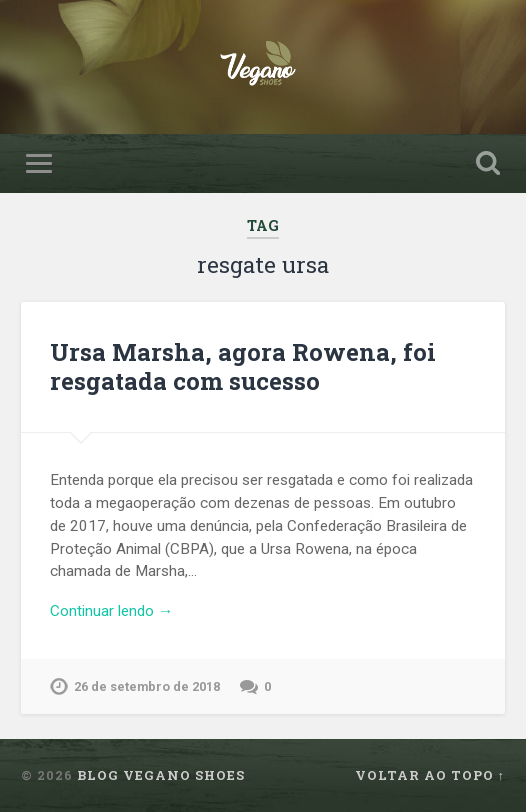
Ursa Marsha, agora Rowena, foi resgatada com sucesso (243, 366)
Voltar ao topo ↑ (430, 775)
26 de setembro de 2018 (147, 686)
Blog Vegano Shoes (161, 775)
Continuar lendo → (111, 611)
